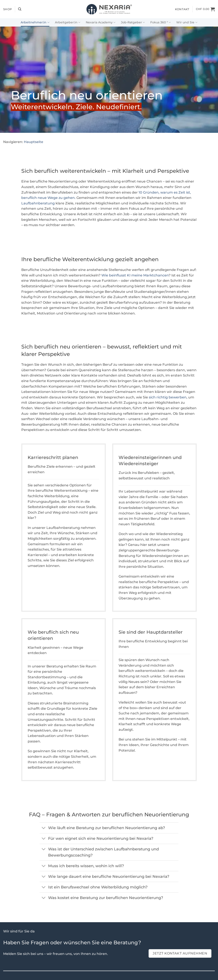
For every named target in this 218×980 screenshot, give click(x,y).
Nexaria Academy (101, 22)
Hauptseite (34, 142)
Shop (7, 9)
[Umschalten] (44, 828)
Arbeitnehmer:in (35, 22)
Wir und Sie (187, 22)
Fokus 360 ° (161, 22)
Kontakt (182, 9)
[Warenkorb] (205, 9)
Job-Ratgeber (133, 22)
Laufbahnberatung (38, 203)
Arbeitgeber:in (68, 22)
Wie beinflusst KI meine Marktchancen (135, 275)
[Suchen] (20, 9)
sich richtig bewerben (168, 397)
